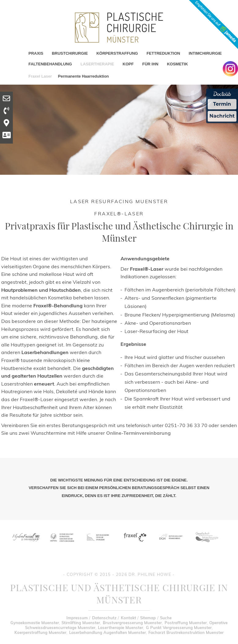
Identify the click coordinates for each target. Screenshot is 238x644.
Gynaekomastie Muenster (35, 623)
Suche (166, 618)
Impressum (77, 618)
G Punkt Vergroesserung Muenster (179, 628)
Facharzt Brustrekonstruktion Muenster (186, 632)
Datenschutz (104, 618)
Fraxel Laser (40, 76)
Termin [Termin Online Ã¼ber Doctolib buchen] (222, 104)
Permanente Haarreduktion (84, 76)
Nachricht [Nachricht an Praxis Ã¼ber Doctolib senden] (222, 116)
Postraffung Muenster (186, 623)
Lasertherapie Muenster (121, 628)
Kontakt (128, 618)
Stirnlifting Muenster (81, 623)
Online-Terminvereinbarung (138, 433)
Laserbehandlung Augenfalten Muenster (108, 632)
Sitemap (148, 618)
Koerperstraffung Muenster (40, 632)
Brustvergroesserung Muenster (132, 623)
